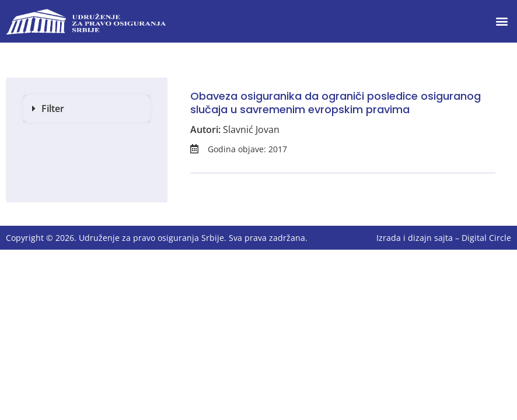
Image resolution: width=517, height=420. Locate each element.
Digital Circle (486, 238)
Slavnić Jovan (251, 129)
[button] (502, 21)
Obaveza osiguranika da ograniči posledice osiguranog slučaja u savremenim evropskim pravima (336, 103)
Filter (53, 108)
